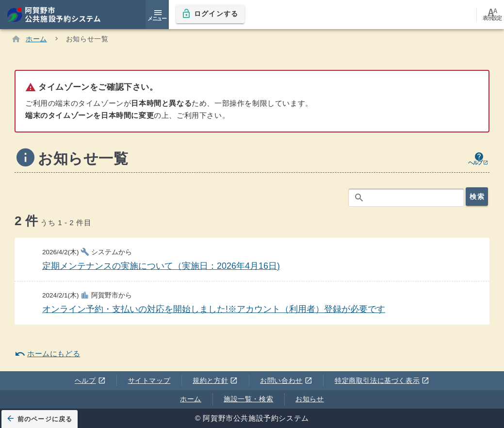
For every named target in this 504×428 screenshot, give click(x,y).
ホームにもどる (47, 354)
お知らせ (309, 399)
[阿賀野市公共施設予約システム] (59, 15)
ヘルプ (90, 380)
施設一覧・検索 (248, 399)
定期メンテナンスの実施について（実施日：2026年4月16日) (161, 266)
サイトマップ (149, 380)
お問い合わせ (286, 380)
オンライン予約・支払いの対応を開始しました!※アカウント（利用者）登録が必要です (214, 310)
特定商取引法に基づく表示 (382, 380)
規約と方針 (215, 380)
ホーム (191, 399)
